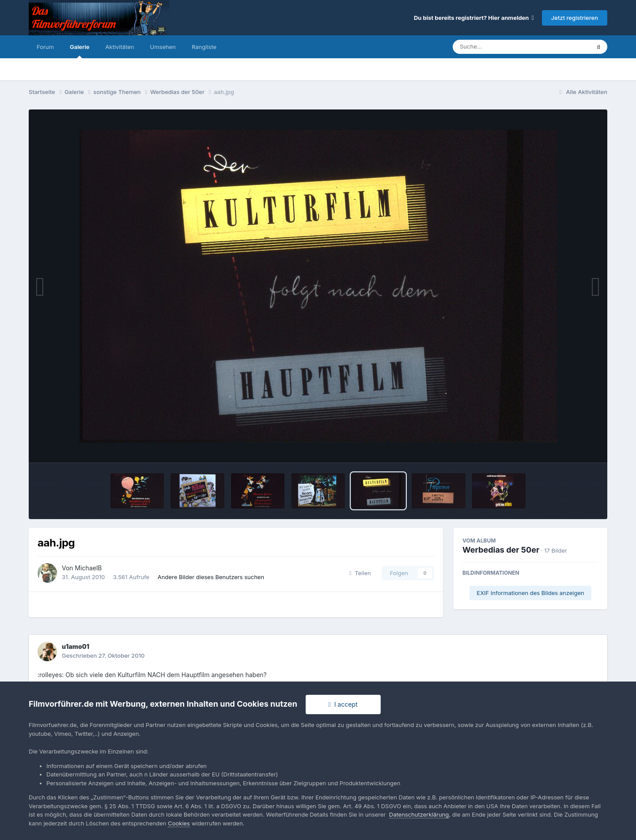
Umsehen (163, 47)
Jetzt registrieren (575, 18)
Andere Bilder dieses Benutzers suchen (211, 577)
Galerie (80, 51)
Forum (45, 47)
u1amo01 (76, 646)
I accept (343, 704)
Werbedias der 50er (501, 550)
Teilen (360, 573)
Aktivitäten (120, 47)
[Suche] (504, 47)
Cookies (179, 823)
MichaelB (89, 568)
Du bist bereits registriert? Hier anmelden (474, 18)
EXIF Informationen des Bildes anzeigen (530, 593)
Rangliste (204, 47)
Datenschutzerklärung (419, 814)
